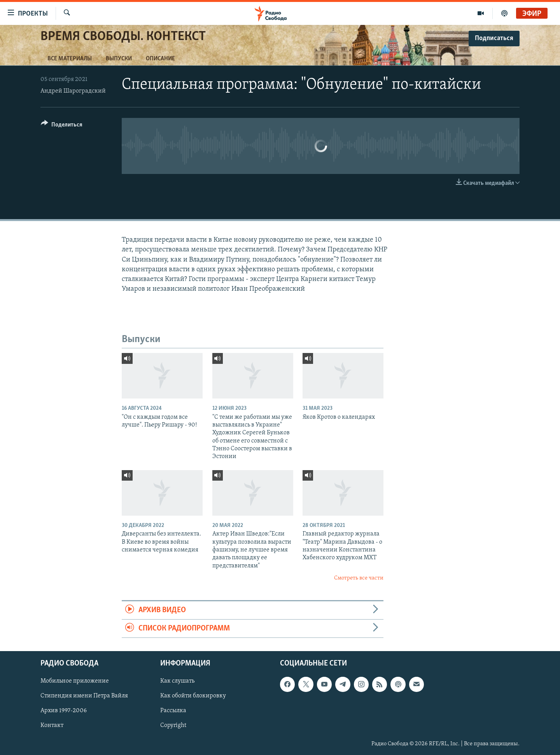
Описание (160, 59)
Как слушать (177, 681)
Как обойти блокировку (193, 696)
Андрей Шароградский (73, 91)
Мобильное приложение (75, 681)
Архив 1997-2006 (64, 711)
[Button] (62, 126)
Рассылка (173, 711)
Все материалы (70, 59)
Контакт (52, 726)
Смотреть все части (359, 578)
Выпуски (119, 59)
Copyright (173, 726)
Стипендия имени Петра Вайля (84, 696)
